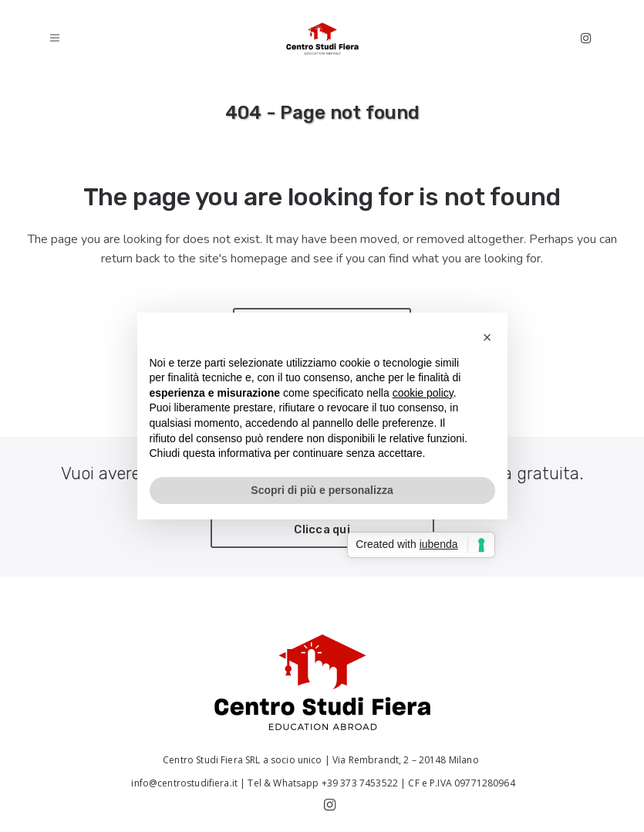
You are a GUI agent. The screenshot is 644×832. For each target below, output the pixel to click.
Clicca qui (322, 529)
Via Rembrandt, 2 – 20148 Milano (407, 760)
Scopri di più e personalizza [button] (322, 490)
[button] (487, 337)
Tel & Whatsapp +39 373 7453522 (323, 783)
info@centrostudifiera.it (183, 783)
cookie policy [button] (423, 393)
